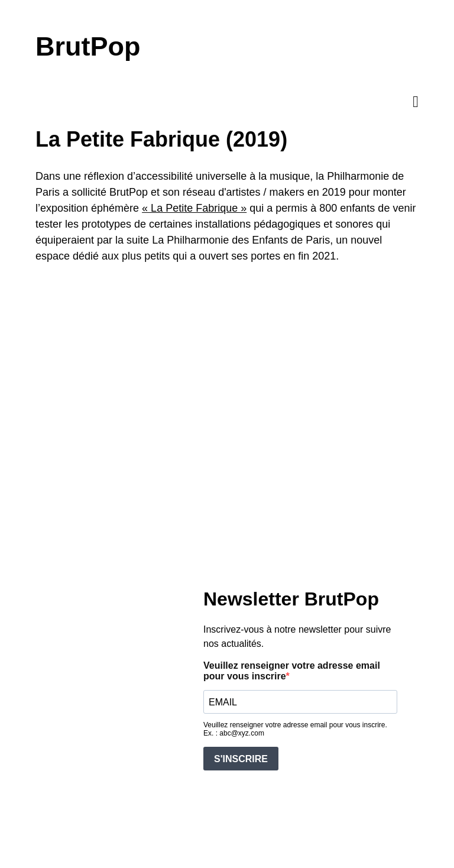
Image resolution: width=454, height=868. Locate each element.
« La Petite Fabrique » (194, 208)
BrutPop (88, 47)
